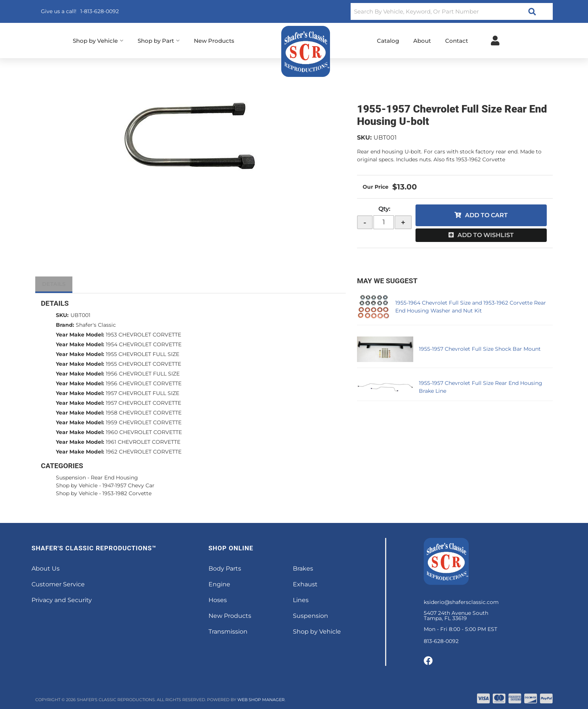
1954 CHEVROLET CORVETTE (144, 344)
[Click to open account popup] (495, 41)
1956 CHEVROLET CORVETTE (144, 383)
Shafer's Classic (96, 325)
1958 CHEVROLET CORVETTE (144, 413)
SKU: (364, 137)
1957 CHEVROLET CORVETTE (143, 403)
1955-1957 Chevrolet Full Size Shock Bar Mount (480, 349)
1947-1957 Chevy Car (128, 485)
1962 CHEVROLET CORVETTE (144, 452)
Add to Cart (486, 215)
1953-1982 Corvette (127, 493)
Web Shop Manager (261, 700)
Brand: (65, 325)
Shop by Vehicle (77, 485)
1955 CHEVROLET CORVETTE (143, 364)
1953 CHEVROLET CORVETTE (143, 335)
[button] (452, 11)
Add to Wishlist (486, 235)
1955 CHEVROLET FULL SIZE (142, 354)
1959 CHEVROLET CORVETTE (144, 422)
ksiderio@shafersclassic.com (461, 602)
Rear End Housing (114, 478)
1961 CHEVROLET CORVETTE (143, 442)
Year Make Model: (80, 335)
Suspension (71, 478)
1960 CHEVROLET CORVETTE (144, 432)
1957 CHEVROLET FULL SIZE (142, 393)
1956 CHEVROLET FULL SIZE (143, 374)
